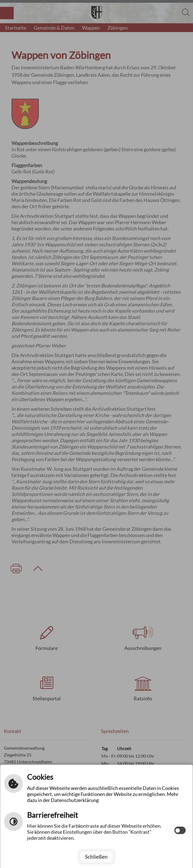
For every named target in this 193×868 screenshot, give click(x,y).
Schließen (96, 857)
